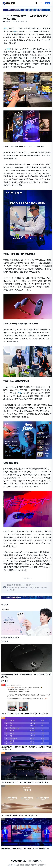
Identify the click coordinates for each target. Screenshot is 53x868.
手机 (20, 393)
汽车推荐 (5, 681)
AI (15, 31)
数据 (8, 49)
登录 (48, 3)
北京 (5, 28)
